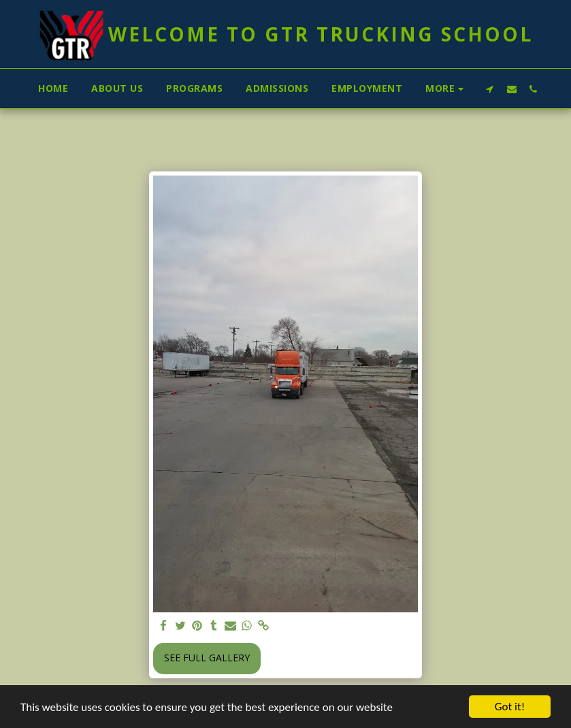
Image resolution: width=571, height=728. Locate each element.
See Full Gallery (207, 658)
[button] (490, 89)
